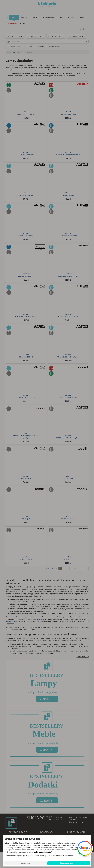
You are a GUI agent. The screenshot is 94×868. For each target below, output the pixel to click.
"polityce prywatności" (43, 852)
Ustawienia (26, 863)
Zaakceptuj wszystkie (69, 863)
